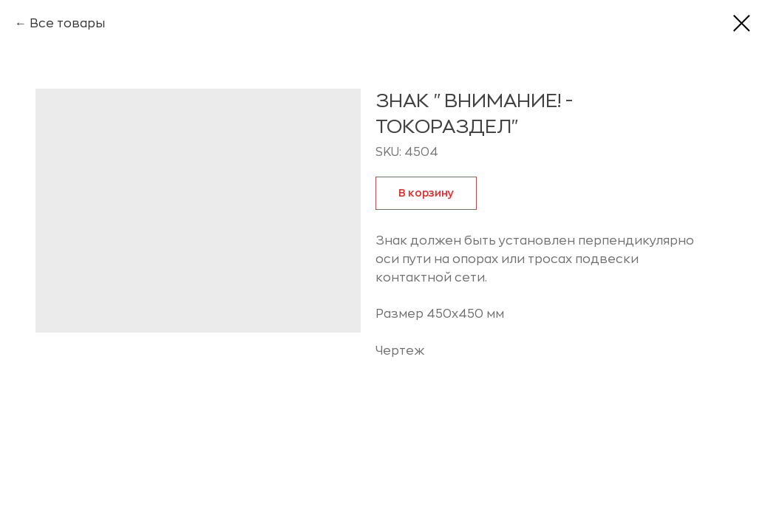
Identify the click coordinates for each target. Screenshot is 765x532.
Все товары (67, 24)
